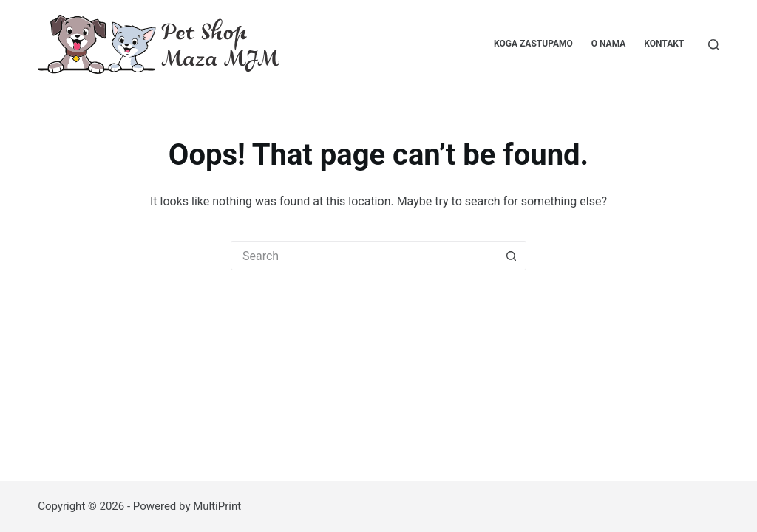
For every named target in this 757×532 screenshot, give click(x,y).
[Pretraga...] (714, 45)
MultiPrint (217, 506)
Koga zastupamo (533, 44)
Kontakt (664, 44)
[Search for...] (364, 256)
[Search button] (512, 256)
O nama (609, 44)
